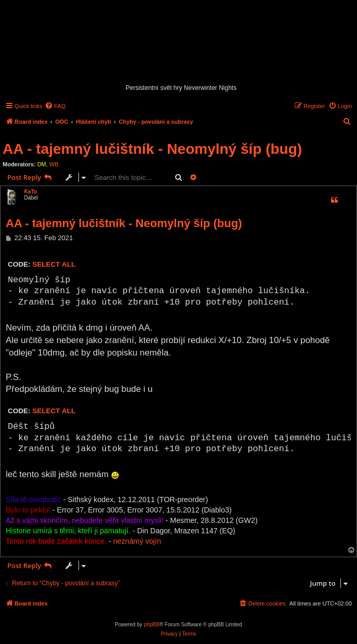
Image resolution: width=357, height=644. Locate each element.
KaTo (31, 192)
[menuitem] (55, 106)
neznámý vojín (137, 541)
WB (54, 164)
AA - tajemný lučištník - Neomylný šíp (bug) (152, 149)
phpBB (152, 625)
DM (42, 164)
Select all (54, 264)
